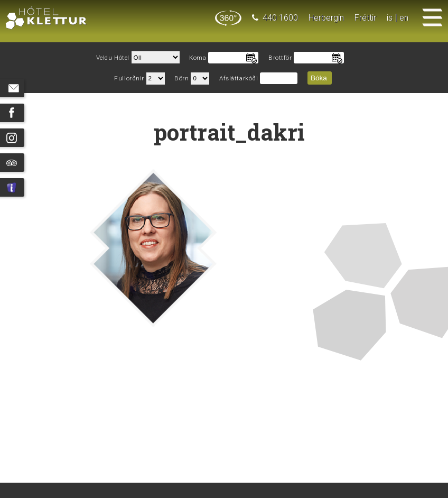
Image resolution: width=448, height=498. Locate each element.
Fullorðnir (129, 79)
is (390, 18)
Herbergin (326, 18)
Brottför (280, 58)
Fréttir (365, 18)
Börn (181, 79)
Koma (198, 58)
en (404, 18)
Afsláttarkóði (239, 79)
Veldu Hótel (113, 58)
